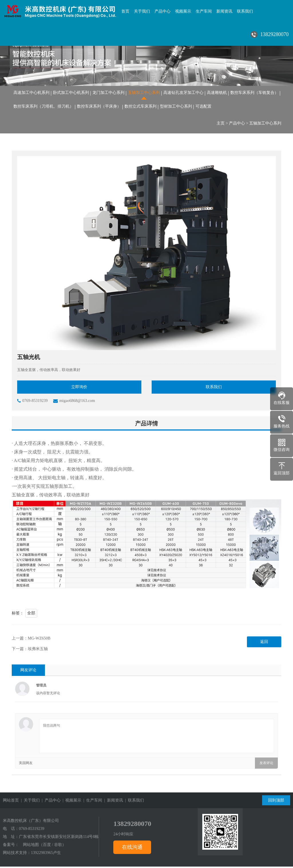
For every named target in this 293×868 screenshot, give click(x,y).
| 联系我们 (133, 802)
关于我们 (142, 11)
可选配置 (203, 107)
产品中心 (163, 11)
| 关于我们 (29, 802)
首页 (125, 11)
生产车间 (204, 11)
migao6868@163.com (74, 402)
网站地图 (31, 846)
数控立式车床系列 (140, 107)
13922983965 (42, 854)
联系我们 (245, 11)
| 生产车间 (92, 802)
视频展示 (183, 11)
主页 (221, 124)
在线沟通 (132, 849)
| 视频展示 (71, 802)
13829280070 (132, 825)
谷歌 (58, 846)
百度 (47, 846)
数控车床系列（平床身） (99, 107)
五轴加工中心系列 (144, 93)
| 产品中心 (50, 802)
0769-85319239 (32, 402)
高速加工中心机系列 (31, 93)
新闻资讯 (224, 11)
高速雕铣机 (217, 93)
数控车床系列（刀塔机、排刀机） (43, 107)
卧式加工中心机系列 (71, 93)
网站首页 (11, 802)
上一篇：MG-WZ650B (31, 640)
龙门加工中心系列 (108, 93)
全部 (31, 614)
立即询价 (79, 388)
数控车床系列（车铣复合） (254, 93)
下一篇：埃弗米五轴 (30, 650)
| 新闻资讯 (113, 802)
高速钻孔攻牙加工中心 (183, 93)
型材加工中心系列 (176, 107)
